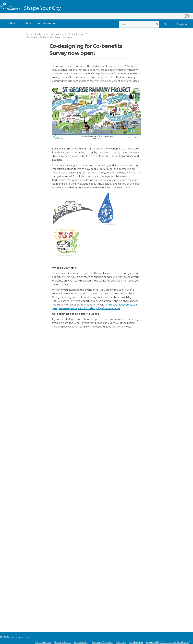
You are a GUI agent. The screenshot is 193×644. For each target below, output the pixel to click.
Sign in (169, 24)
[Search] (139, 24)
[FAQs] (27, 23)
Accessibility (81, 642)
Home (29, 34)
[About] (14, 23)
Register (182, 24)
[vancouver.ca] (46, 23)
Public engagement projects (49, 34)
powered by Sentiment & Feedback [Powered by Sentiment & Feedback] (169, 642)
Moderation (136, 642)
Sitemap (121, 642)
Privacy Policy (62, 642)
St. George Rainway (75, 34)
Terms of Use (43, 642)
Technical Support (102, 642)
